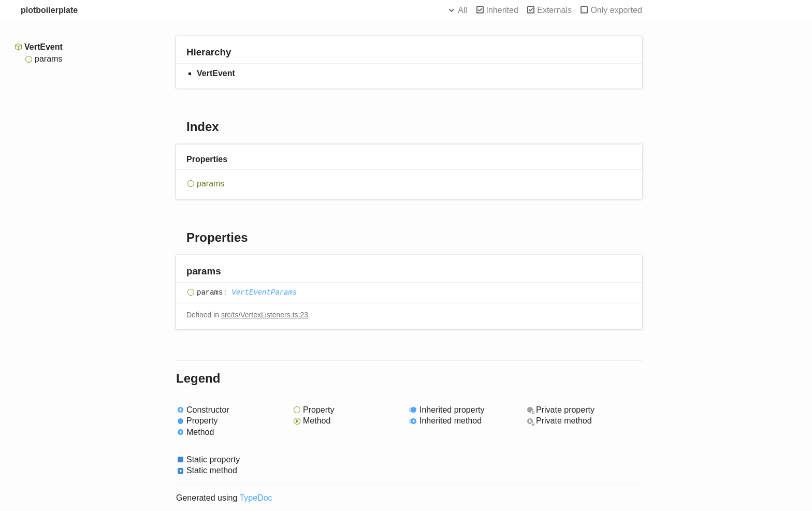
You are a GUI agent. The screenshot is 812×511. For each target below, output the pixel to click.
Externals (554, 10)
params (48, 59)
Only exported (616, 10)
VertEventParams (264, 293)
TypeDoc (256, 498)
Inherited (502, 10)
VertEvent (44, 47)
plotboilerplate (49, 10)
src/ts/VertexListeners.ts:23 (265, 315)
